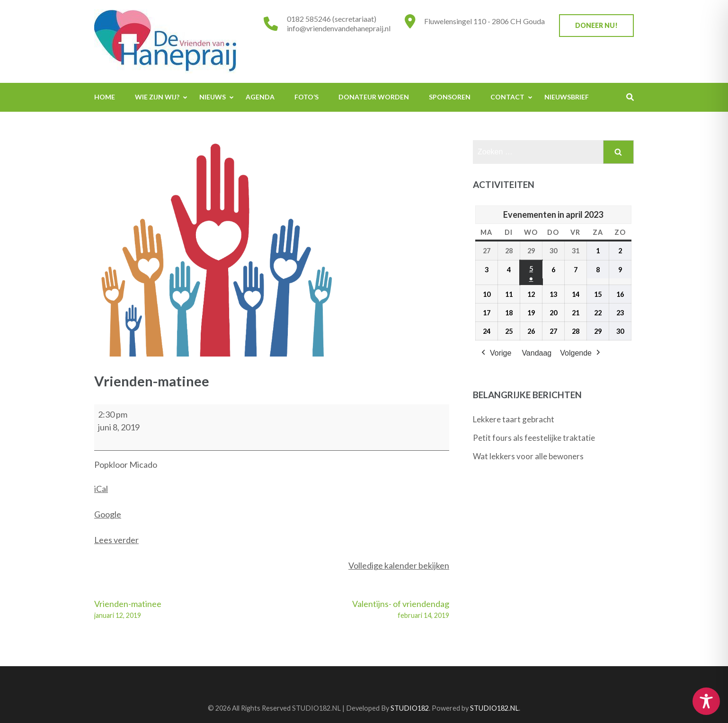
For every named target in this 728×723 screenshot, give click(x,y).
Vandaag (537, 353)
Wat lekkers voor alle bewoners (528, 456)
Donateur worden (374, 97)
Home (105, 97)
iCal (101, 489)
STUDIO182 (410, 708)
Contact (507, 97)
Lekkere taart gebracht (514, 419)
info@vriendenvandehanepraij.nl (339, 28)
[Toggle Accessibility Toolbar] (706, 701)
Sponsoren (450, 97)
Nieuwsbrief (567, 97)
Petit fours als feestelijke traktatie (534, 438)
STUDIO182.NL (494, 708)
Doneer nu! (596, 25)
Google (108, 514)
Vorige (495, 354)
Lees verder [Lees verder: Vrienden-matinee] (116, 540)
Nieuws (213, 97)
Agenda (260, 97)
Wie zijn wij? (157, 97)
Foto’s (306, 97)
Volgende (581, 354)
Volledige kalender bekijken (399, 565)
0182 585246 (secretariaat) (332, 19)
